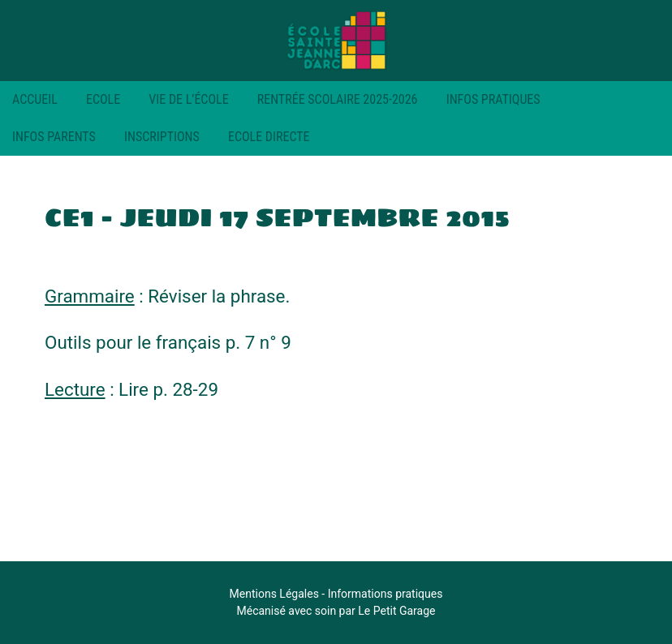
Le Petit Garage (396, 611)
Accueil (35, 99)
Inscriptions (162, 137)
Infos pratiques (493, 99)
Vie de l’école (188, 99)
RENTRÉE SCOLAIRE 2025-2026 (338, 99)
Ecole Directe (269, 137)
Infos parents (54, 137)
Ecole (103, 99)
